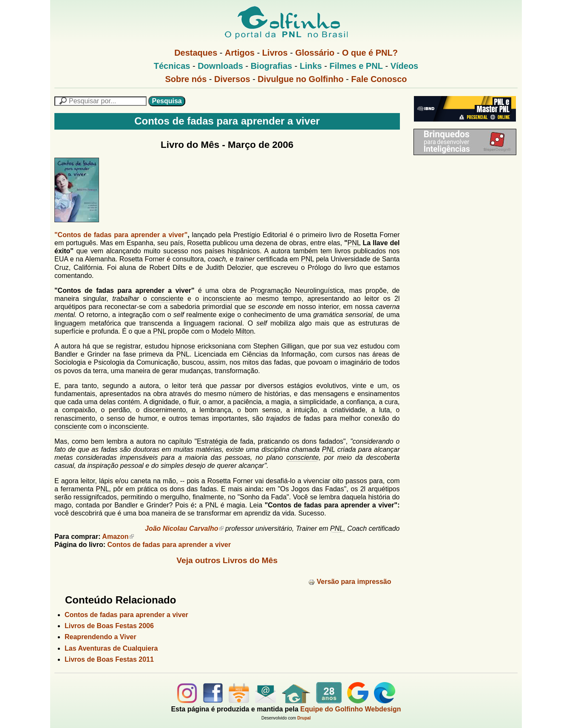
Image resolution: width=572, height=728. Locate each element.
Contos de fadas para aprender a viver (169, 545)
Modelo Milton (232, 331)
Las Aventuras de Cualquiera (111, 648)
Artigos (240, 53)
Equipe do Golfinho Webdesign (351, 709)
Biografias (272, 66)
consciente (167, 299)
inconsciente (222, 299)
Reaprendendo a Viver (101, 637)
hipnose (183, 346)
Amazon (118, 537)
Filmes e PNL (356, 66)
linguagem (70, 323)
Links (311, 66)
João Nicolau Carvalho (184, 528)
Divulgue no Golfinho (300, 79)
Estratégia (212, 441)
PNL (354, 243)
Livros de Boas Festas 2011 (109, 659)
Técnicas (172, 66)
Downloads (220, 66)
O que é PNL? (370, 53)
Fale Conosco (379, 79)
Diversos (232, 79)
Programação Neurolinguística (297, 290)
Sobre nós (186, 79)
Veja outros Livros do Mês (227, 560)
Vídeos (405, 66)
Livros (275, 53)
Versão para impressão (350, 582)
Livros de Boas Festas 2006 (109, 626)
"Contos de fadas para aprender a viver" (121, 235)
